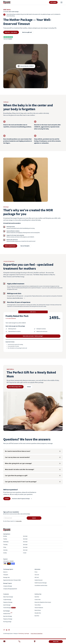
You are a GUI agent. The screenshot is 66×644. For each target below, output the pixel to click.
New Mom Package (8, 616)
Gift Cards (53, 2)
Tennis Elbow (38, 605)
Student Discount (39, 580)
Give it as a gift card (27, 32)
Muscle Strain (38, 610)
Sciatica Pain (38, 600)
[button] (61, 2)
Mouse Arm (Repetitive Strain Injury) (43, 602)
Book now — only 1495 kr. (11, 32)
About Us (5, 572)
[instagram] (9, 630)
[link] (7, 2)
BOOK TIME (56, 642)
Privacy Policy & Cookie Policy (37, 634)
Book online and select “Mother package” (33, 336)
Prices (36, 572)
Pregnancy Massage (8, 602)
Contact (29, 387)
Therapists (6, 575)
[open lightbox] (26, 66)
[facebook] (4, 630)
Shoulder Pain (38, 613)
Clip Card (37, 575)
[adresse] (41, 642)
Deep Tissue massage (8, 597)
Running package (7, 622)
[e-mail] (10, 642)
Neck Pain (37, 597)
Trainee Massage (7, 608)
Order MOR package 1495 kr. (15, 387)
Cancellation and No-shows (41, 585)
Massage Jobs (6, 577)
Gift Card (37, 577)
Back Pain (37, 616)
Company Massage (8, 586)
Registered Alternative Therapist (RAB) (12, 580)
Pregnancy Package (8, 619)
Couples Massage (7, 600)
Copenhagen (27, 634)
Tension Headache (39, 608)
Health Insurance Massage (41, 583)
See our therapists (25, 246)
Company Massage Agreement (10, 589)
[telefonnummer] (25, 642)
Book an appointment (10, 246)
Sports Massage (7, 605)
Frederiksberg (21, 634)
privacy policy (19, 521)
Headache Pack (7, 614)
